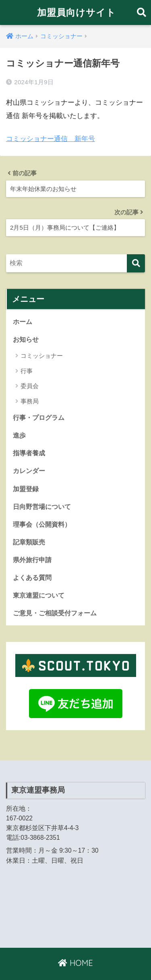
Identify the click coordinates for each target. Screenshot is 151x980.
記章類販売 (29, 542)
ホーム (23, 322)
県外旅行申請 (32, 560)
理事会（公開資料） (42, 524)
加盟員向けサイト (77, 12)
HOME (75, 963)
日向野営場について (42, 507)
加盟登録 (26, 489)
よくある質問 (32, 577)
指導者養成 (29, 453)
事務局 (30, 401)
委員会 (30, 386)
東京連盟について (39, 595)
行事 (27, 371)
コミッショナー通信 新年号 (51, 139)
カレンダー (29, 471)
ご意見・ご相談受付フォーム (55, 613)
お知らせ (26, 339)
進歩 (19, 435)
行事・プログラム (39, 417)
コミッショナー (42, 356)
